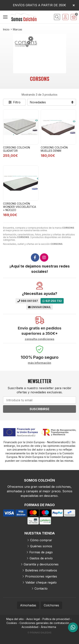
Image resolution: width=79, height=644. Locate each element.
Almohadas (28, 605)
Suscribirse (39, 409)
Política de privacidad (56, 619)
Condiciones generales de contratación (44, 623)
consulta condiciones (40, 339)
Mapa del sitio (15, 619)
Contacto (41, 588)
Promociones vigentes (41, 576)
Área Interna (48, 627)
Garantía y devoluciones (41, 564)
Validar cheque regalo (41, 582)
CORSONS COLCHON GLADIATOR (16, 149)
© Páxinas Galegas (39, 633)
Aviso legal (33, 619)
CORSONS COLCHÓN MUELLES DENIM (54, 149)
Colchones (51, 605)
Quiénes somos (41, 546)
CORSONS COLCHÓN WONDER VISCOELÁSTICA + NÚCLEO (20, 207)
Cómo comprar (41, 540)
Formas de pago (41, 552)
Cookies (12, 623)
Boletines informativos (41, 570)
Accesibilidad (30, 627)
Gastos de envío (41, 558)
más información (39, 363)
